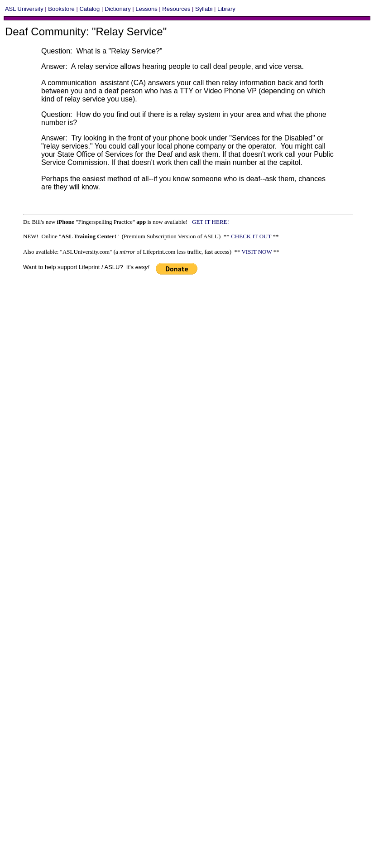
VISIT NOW (257, 252)
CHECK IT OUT (251, 236)
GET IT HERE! (212, 222)
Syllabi (204, 9)
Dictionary (118, 9)
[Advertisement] (88, 370)
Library (226, 9)
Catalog (89, 9)
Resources (176, 9)
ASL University (24, 9)
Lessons (146, 9)
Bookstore (61, 9)
